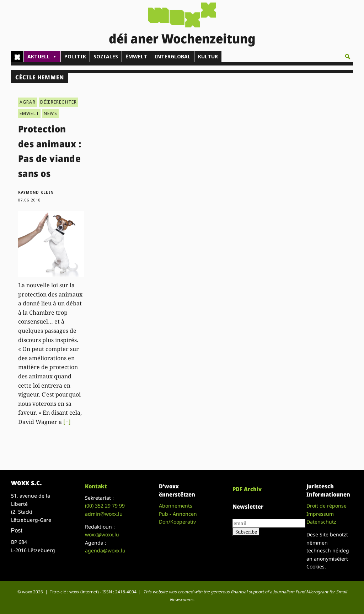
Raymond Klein (36, 192)
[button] (348, 57)
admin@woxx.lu (104, 514)
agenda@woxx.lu (105, 550)
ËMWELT (136, 56)
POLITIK (75, 56)
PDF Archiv (247, 489)
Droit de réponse (326, 506)
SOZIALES (106, 56)
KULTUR (208, 56)
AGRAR (28, 102)
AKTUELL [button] (42, 57)
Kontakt (96, 486)
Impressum (320, 514)
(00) (105, 506)
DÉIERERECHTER (59, 102)
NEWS (50, 113)
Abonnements (176, 506)
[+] (67, 422)
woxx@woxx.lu (102, 534)
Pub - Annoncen (178, 514)
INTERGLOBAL (173, 56)
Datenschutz (321, 522)
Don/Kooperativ (177, 522)
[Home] (17, 57)
